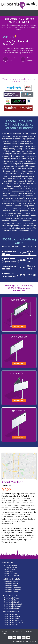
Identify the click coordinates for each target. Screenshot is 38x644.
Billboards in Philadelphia (13, 590)
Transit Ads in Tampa (12, 608)
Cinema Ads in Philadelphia (14, 622)
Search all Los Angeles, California (26, 28)
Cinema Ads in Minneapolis (14, 620)
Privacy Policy (31, 641)
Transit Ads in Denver (12, 600)
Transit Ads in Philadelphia (13, 606)
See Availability (19, 326)
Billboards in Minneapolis (13, 588)
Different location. (30, 59)
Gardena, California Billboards (19, 126)
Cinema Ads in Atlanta (12, 614)
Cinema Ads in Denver (12, 616)
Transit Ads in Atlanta (12, 598)
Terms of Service (18, 641)
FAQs (6, 569)
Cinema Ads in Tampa (12, 624)
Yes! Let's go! (13, 59)
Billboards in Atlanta (11, 582)
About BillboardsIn (10, 565)
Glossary (12, 569)
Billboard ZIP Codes (11, 573)
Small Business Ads (11, 567)
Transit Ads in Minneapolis (13, 604)
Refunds (16, 575)
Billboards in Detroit (11, 586)
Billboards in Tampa (11, 592)
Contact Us (8, 575)
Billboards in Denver (11, 584)
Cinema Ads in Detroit (12, 618)
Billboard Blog (9, 571)
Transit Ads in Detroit (12, 602)
